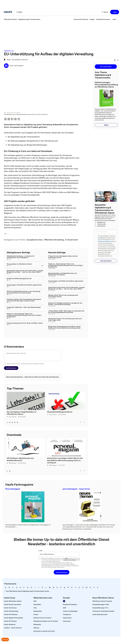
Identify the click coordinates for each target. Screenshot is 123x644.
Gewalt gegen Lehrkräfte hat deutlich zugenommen (24, 285)
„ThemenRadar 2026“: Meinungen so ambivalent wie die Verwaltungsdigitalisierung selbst (66, 312)
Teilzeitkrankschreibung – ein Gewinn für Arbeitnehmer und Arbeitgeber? (21, 257)
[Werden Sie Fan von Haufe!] (64, 601)
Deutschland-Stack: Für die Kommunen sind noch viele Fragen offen (65, 320)
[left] (80, 422)
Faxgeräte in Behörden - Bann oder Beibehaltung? (24, 307)
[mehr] (115, 19)
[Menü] (19, 12)
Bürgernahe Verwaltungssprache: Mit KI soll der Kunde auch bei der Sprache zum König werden (64, 327)
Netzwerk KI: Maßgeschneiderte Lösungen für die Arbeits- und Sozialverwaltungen (65, 304)
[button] (115, 12)
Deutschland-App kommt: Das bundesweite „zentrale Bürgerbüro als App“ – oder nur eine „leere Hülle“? (25, 271)
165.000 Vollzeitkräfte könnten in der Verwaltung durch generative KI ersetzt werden (23, 292)
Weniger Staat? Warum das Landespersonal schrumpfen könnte (63, 296)
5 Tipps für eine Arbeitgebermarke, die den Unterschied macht (63, 257)
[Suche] (105, 12)
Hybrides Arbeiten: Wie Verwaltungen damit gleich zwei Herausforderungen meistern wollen (24, 300)
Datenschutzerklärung (104, 241)
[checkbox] (5, 364)
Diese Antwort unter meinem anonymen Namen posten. (26, 364)
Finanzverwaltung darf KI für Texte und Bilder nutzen (25, 323)
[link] (10, 19)
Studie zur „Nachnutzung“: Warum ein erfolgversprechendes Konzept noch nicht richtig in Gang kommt (24, 315)
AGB (101, 238)
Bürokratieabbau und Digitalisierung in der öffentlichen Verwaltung (63, 274)
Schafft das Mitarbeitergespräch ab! (19, 279)
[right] (84, 422)
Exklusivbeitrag (54, 394)
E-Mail (40, 551)
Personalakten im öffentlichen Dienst (19, 264)
